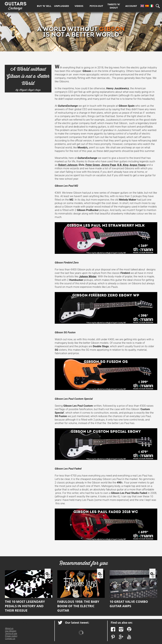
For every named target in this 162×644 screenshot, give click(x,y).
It (152, 6)
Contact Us (10, 638)
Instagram (121, 629)
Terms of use (11, 633)
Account (131, 6)
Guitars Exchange (16, 5)
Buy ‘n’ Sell (44, 6)
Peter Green (93, 165)
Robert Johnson (68, 165)
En (142, 6)
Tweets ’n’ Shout (114, 6)
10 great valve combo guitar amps (133, 589)
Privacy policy (11, 636)
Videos (79, 6)
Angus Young (138, 165)
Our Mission (11, 631)
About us (9, 628)
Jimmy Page (109, 165)
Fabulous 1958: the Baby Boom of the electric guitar (81, 591)
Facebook (113, 629)
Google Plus (121, 637)
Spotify (129, 629)
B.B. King (123, 165)
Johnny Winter (88, 276)
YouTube (129, 637)
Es (147, 6)
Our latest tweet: (77, 623)
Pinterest (113, 637)
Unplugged (62, 6)
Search (159, 6)
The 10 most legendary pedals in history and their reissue (29, 591)
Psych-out (96, 6)
